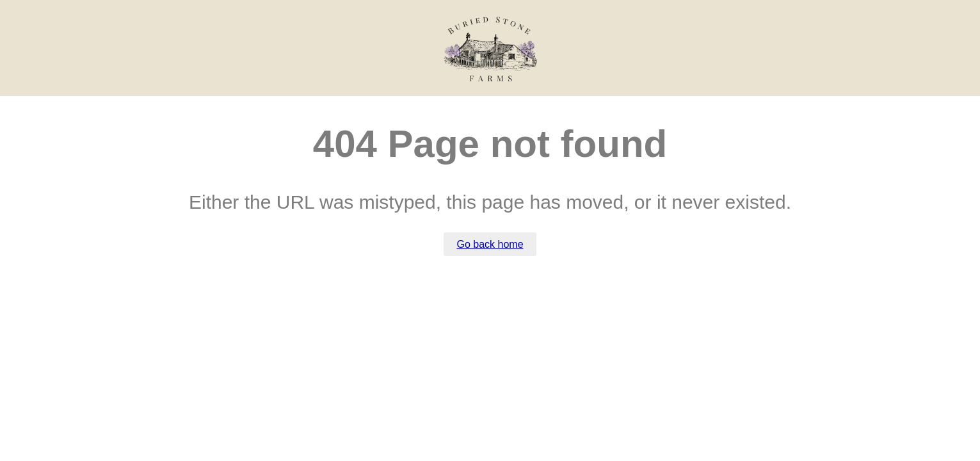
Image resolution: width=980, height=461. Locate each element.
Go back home (490, 244)
